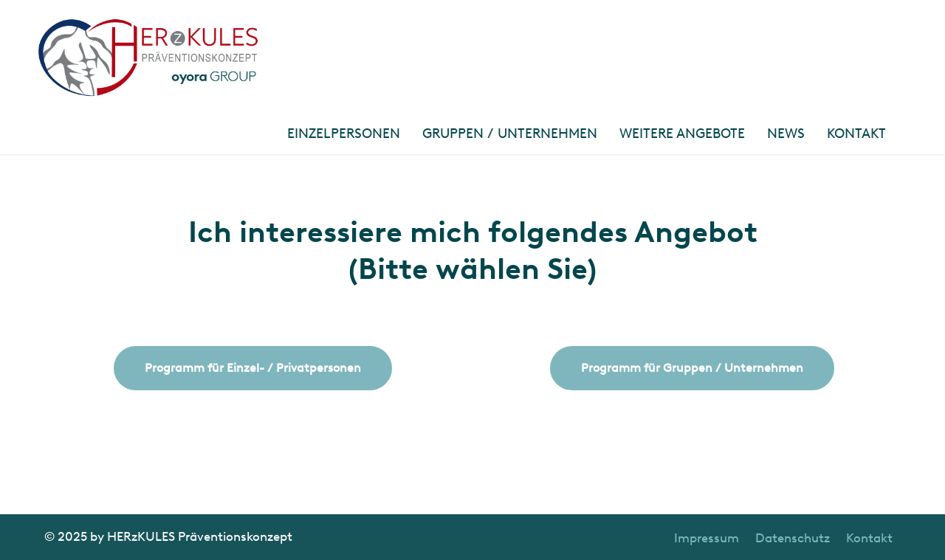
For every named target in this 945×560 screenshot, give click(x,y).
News (786, 134)
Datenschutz (793, 538)
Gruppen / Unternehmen (510, 134)
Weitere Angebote (682, 134)
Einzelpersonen (344, 134)
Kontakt (856, 134)
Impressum (707, 538)
